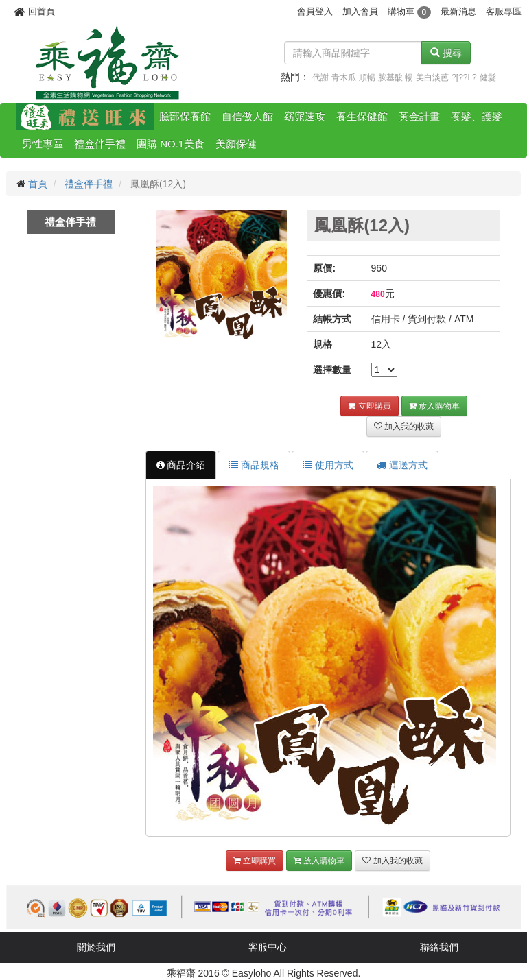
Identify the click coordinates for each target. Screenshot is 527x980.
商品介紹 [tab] (181, 465)
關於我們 (96, 947)
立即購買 (369, 406)
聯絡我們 (439, 947)
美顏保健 (236, 144)
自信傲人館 (247, 116)
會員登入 (315, 11)
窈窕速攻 (305, 116)
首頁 (38, 184)
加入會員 (360, 11)
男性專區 (43, 144)
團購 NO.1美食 (171, 144)
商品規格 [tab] (254, 465)
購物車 (409, 11)
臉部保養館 (185, 116)
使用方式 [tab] (328, 465)
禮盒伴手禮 (100, 144)
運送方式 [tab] (402, 465)
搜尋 (446, 53)
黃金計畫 (419, 116)
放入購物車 (434, 406)
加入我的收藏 (404, 427)
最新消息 (458, 11)
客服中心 (268, 947)
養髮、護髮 (477, 116)
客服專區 (504, 11)
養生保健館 (362, 116)
